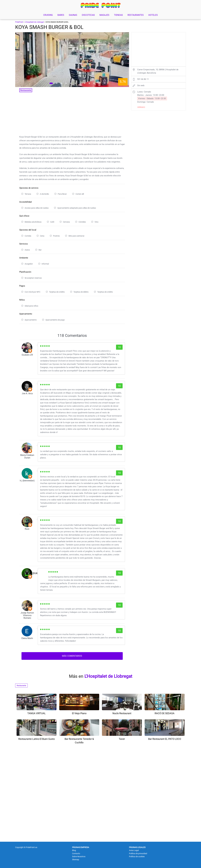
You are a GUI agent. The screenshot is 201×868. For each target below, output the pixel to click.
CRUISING (48, 15)
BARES (61, 15)
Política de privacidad (138, 853)
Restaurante (21, 685)
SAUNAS (73, 15)
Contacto (76, 853)
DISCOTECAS (88, 15)
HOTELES (153, 15)
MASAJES (104, 15)
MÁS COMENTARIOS (72, 656)
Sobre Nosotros (79, 856)
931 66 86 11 (143, 79)
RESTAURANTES (136, 15)
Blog (74, 850)
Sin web (141, 85)
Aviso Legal (134, 850)
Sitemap (76, 860)
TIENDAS (118, 15)
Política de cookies (137, 856)
